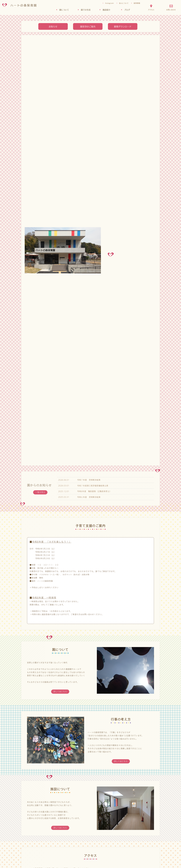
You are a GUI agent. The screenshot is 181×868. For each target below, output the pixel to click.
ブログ (127, 10)
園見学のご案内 (88, 26)
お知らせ (53, 26)
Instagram (109, 3)
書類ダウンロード (123, 26)
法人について (124, 3)
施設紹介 (106, 10)
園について (64, 10)
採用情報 (137, 3)
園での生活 (86, 10)
